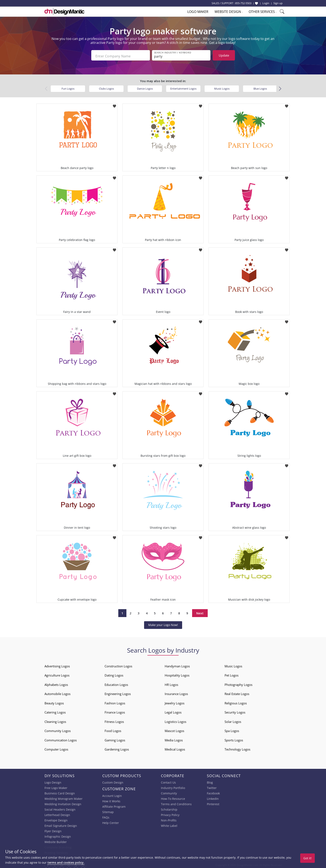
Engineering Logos (118, 692)
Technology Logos (237, 748)
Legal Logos (173, 711)
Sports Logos (234, 738)
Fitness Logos (114, 720)
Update (224, 55)
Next (200, 611)
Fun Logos (68, 87)
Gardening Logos (117, 748)
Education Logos (116, 683)
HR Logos (171, 683)
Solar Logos (233, 720)
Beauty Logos (54, 701)
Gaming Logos (115, 738)
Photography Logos (238, 683)
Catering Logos (55, 711)
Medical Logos (175, 748)
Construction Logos (118, 664)
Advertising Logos (57, 664)
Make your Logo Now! (163, 623)
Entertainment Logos (183, 87)
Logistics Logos (175, 720)
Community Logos (58, 729)
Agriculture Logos (57, 674)
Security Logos (235, 711)
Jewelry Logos (175, 701)
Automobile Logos (57, 692)
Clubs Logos (106, 87)
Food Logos (113, 729)
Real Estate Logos (237, 692)
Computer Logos (56, 748)
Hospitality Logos (177, 674)
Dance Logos (145, 87)
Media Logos (174, 738)
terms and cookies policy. (66, 862)
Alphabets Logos (56, 683)
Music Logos (222, 87)
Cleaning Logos (55, 720)
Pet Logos (232, 674)
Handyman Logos (177, 664)
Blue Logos (260, 87)
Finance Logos (115, 711)
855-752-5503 (243, 3)
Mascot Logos (174, 729)
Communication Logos (61, 738)
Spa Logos (232, 729)
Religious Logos (236, 701)
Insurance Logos (176, 692)
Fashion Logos (115, 701)
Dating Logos (114, 674)
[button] (280, 87)
